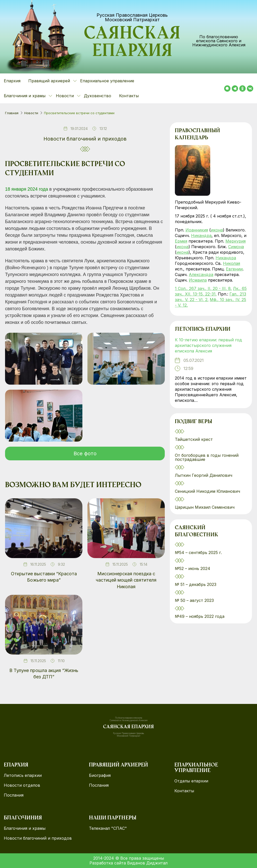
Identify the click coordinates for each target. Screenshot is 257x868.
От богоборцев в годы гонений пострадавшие (207, 457)
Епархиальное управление (107, 81)
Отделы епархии (191, 781)
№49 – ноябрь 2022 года (200, 616)
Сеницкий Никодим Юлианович (208, 491)
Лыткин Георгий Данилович (204, 475)
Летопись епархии (203, 329)
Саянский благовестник (196, 531)
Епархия (12, 81)
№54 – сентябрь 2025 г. (198, 553)
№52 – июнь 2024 (193, 568)
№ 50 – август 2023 (194, 600)
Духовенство (98, 96)
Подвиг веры (194, 422)
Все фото (85, 453)
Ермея (181, 241)
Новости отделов (22, 785)
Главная (12, 113)
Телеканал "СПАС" (108, 828)
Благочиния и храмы (25, 828)
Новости (31, 113)
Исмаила (198, 280)
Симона (236, 247)
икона (217, 230)
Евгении (234, 269)
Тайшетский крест (194, 439)
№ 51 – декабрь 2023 (196, 584)
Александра (201, 274)
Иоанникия (197, 230)
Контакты (129, 96)
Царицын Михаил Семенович (205, 507)
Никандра (201, 235)
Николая (231, 263)
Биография (100, 775)
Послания (14, 795)
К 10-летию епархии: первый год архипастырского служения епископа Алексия (208, 345)
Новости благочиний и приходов (85, 139)
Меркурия (236, 241)
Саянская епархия (132, 43)
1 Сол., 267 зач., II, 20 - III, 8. (203, 288)
